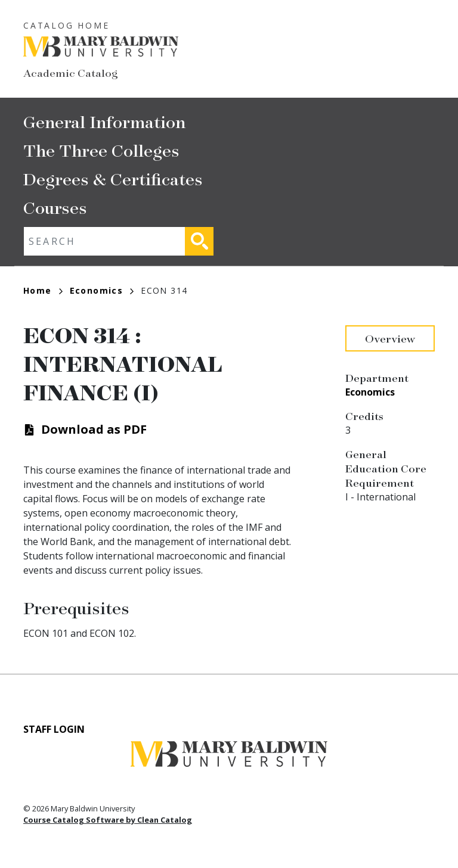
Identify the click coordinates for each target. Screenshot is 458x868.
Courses (55, 207)
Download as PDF (94, 429)
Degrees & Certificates (113, 178)
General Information (104, 121)
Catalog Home (66, 25)
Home (43, 290)
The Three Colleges (101, 150)
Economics (102, 290)
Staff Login (54, 729)
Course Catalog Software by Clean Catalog (108, 820)
